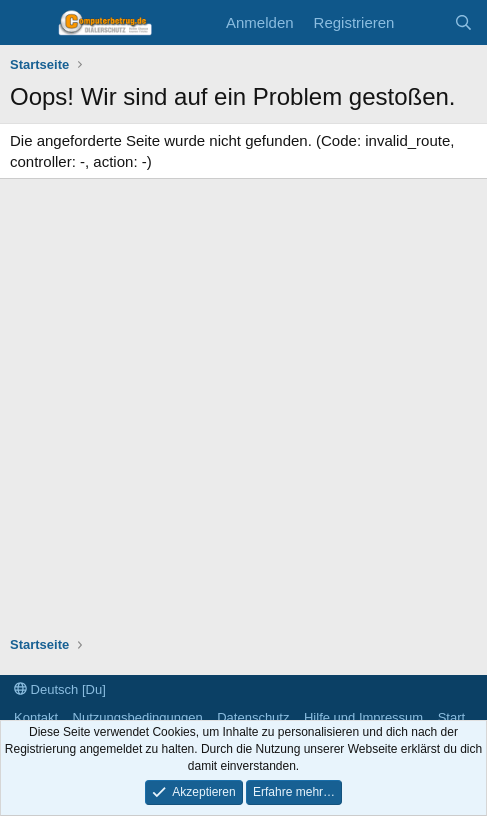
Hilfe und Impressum (363, 717)
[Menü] (27, 23)
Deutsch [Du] (60, 689)
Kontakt (36, 717)
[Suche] (463, 22)
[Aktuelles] (423, 22)
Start (451, 717)
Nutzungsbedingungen (138, 717)
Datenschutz (253, 717)
